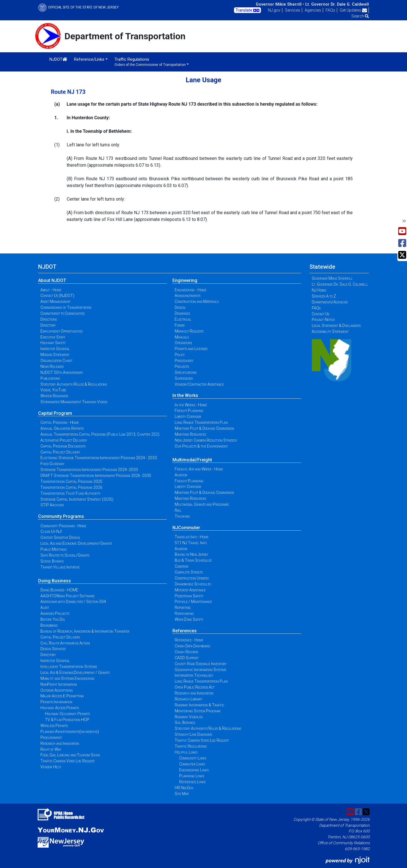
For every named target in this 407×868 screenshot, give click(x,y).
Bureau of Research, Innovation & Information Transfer (85, 631)
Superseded (184, 378)
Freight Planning (189, 411)
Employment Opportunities (61, 331)
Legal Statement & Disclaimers (336, 325)
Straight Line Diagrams (193, 734)
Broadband (49, 625)
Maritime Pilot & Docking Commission (204, 428)
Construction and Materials (197, 301)
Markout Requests (189, 331)
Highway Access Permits (60, 708)
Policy (180, 355)
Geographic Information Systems (200, 670)
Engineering (185, 280)
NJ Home (319, 290)
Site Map (182, 794)
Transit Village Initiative (60, 567)
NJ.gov (274, 10)
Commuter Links (192, 764)
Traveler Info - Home (192, 537)
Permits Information (56, 702)
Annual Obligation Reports (62, 428)
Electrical (183, 319)
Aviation (181, 475)
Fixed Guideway (52, 464)
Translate (247, 10)
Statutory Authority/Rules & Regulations (74, 384)
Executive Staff (53, 337)
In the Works (185, 395)
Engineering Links (194, 770)
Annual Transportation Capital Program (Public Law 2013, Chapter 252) (100, 434)
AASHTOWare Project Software (68, 596)
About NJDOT (52, 280)
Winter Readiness (54, 396)
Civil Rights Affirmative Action (65, 643)
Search (360, 16)
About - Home (51, 290)
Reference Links (192, 782)
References (185, 631)
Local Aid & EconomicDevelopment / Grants (75, 672)
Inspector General (55, 349)
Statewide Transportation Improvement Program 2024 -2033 (89, 470)
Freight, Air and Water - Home (199, 469)
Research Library (189, 699)
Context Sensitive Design (60, 537)
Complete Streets (189, 572)
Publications (50, 378)
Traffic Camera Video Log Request (68, 761)
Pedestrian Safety (189, 596)
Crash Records (186, 652)
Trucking (182, 516)
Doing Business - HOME (59, 590)
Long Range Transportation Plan (201, 422)
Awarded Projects (55, 613)
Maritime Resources (190, 434)
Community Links (193, 758)
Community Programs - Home (63, 526)
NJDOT (58, 59)
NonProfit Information (59, 684)
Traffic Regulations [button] (150, 62)
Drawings (182, 313)
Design (180, 307)
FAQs (330, 10)
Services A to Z (324, 296)
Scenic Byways (52, 561)
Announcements (188, 296)
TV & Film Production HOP (67, 720)
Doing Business (55, 581)
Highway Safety (53, 343)
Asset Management (55, 301)
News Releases (52, 366)
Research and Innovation (60, 743)
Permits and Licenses (191, 349)
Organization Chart (56, 361)
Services (293, 10)
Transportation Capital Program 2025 (71, 481)
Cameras (181, 566)
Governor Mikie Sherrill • (280, 4)
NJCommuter (186, 528)
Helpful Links (186, 752)
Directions (49, 319)
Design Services (53, 649)
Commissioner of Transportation (66, 307)
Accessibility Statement (330, 331)
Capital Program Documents (63, 446)
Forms (180, 325)
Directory (48, 325)
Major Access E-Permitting (62, 696)
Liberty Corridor (188, 416)
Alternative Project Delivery (64, 440)
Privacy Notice (323, 320)
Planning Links (192, 776)
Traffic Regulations (191, 746)
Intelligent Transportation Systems (69, 667)
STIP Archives (52, 505)
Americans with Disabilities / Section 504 (73, 602)
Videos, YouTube (53, 390)
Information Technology (194, 675)
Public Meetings (53, 549)
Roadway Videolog (189, 717)
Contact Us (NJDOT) (57, 296)
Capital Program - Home (60, 422)
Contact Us (321, 314)
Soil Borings (185, 722)
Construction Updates (192, 578)
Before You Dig (53, 619)
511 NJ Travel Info (191, 543)
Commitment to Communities (62, 313)
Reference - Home (189, 640)
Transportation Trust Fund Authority (71, 493)
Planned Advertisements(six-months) (70, 732)
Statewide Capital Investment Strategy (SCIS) (77, 499)
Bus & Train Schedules (193, 560)
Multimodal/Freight (192, 460)
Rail (178, 510)
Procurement (51, 737)
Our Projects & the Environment (201, 446)
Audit (45, 607)
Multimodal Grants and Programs (202, 504)
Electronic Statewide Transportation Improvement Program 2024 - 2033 (99, 458)
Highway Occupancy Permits (67, 714)
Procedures (184, 361)
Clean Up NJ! (51, 531)
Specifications (186, 372)
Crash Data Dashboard (192, 646)
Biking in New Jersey (191, 554)
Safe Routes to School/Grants (65, 555)
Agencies (313, 10)
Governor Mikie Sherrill (332, 278)
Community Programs (61, 516)
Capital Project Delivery (60, 452)
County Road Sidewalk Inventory (201, 664)
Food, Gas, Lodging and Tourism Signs (70, 755)
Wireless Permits (54, 726)
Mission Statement (55, 355)
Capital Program (55, 413)
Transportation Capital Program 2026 (71, 487)
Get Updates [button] (353, 10)
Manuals (182, 337)
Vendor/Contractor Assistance (199, 384)
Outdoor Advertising (57, 690)
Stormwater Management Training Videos (74, 402)
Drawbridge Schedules (193, 584)
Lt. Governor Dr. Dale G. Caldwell (337, 4)
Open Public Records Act (195, 687)
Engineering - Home (190, 290)
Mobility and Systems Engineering (68, 678)
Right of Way (51, 749)
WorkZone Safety (189, 619)
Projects (182, 366)
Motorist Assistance (190, 590)
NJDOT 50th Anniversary (62, 372)
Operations (183, 343)
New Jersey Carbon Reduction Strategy (206, 440)
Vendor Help (51, 767)
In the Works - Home (191, 405)
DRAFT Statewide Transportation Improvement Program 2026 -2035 (96, 476)
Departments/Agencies (330, 302)
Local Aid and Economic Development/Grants (76, 543)
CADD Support (187, 658)
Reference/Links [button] (89, 59)
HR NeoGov (184, 788)
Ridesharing (184, 613)
